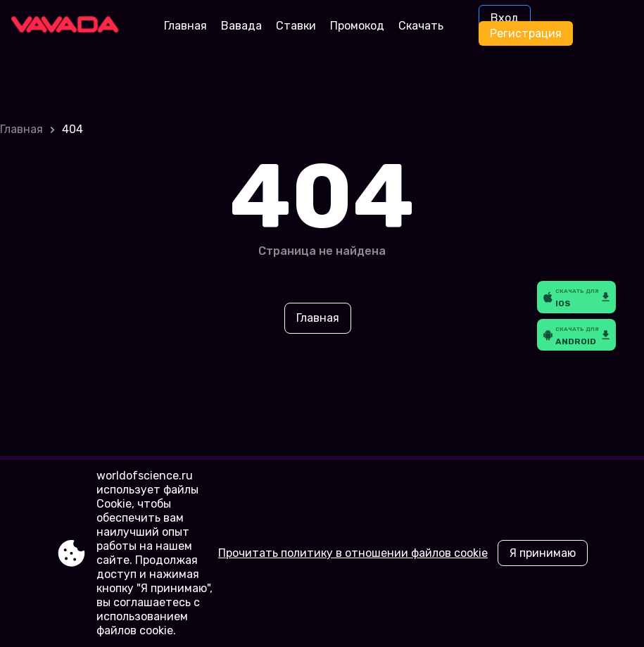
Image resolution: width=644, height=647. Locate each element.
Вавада (241, 26)
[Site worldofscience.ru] (70, 26)
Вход (505, 18)
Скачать (421, 26)
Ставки (296, 26)
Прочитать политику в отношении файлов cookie (353, 553)
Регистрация (526, 33)
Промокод (357, 26)
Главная (185, 26)
